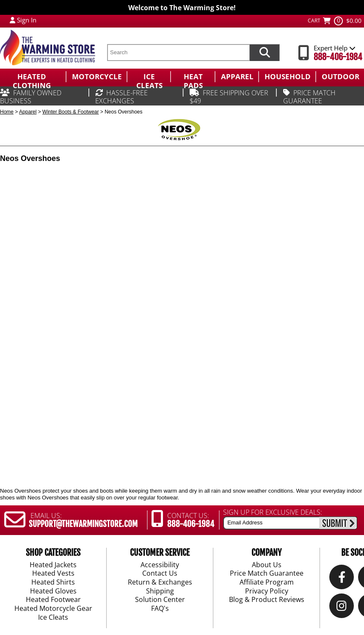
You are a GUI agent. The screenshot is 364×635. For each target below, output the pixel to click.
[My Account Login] (12, 20)
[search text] (178, 53)
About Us (267, 565)
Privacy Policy (267, 591)
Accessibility (160, 565)
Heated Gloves (53, 591)
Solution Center (160, 600)
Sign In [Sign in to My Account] (27, 20)
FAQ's (160, 609)
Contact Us (160, 574)
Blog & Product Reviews (267, 600)
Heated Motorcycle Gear (53, 609)
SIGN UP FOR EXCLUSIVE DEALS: (273, 512)
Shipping (160, 591)
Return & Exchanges (160, 582)
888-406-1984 (338, 57)
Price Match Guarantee (267, 574)
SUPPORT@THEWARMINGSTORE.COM (83, 524)
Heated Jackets (53, 565)
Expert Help (335, 48)
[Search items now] (265, 53)
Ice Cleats (53, 618)
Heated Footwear (53, 600)
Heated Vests (53, 574)
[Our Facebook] (342, 579)
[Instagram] (342, 608)
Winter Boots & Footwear (70, 112)
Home (7, 112)
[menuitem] (33, 77)
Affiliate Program (267, 582)
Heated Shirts (53, 582)
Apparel (28, 112)
